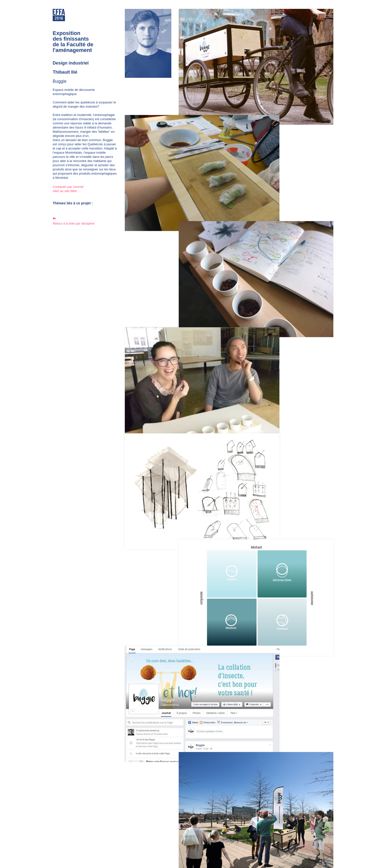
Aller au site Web (65, 191)
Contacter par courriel (68, 187)
